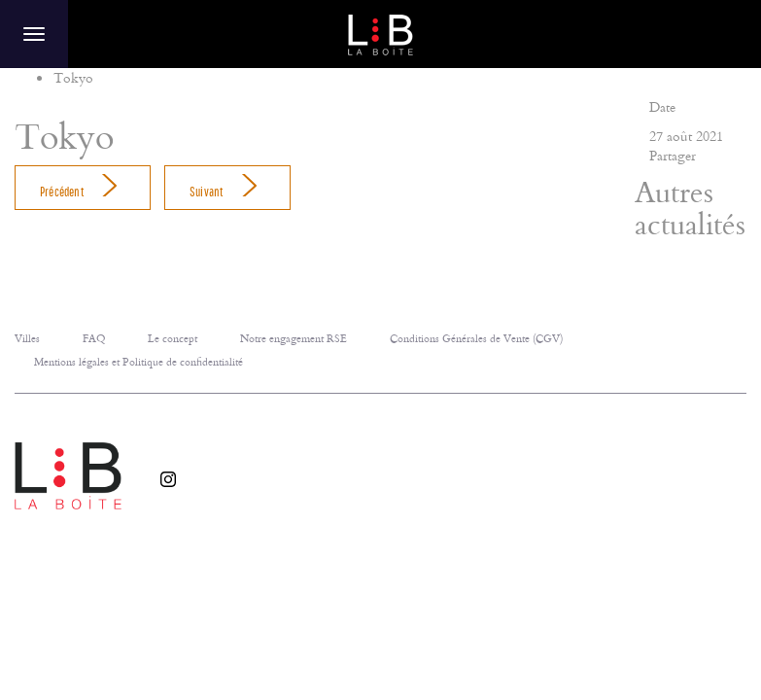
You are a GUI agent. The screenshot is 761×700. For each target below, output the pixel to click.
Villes (27, 338)
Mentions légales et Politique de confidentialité (138, 361)
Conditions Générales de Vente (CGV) (476, 338)
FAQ (94, 338)
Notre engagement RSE (294, 338)
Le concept (173, 338)
